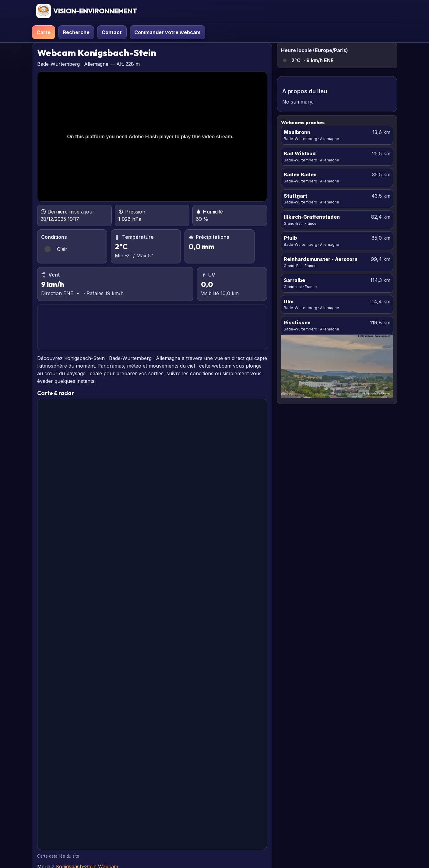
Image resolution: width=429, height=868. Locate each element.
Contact (112, 32)
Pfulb (290, 238)
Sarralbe (294, 280)
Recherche (76, 32)
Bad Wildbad (300, 153)
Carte (44, 32)
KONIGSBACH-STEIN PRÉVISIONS (152, 328)
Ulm (289, 302)
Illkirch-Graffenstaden (312, 217)
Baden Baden (300, 175)
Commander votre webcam (167, 32)
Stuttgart (295, 196)
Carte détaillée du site (58, 856)
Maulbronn (297, 132)
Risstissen (297, 323)
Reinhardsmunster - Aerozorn (321, 259)
